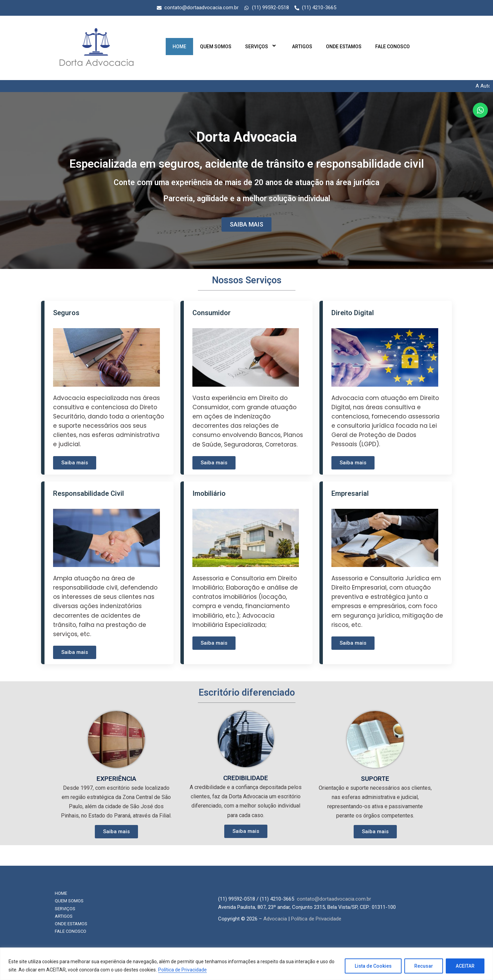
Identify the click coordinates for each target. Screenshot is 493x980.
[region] (246, 964)
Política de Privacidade (182, 970)
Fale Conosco (393, 47)
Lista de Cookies (373, 966)
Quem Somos (216, 47)
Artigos (302, 47)
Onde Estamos (344, 47)
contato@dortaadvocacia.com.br (334, 899)
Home (179, 47)
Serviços (262, 47)
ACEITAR (465, 966)
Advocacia (275, 919)
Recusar (424, 966)
